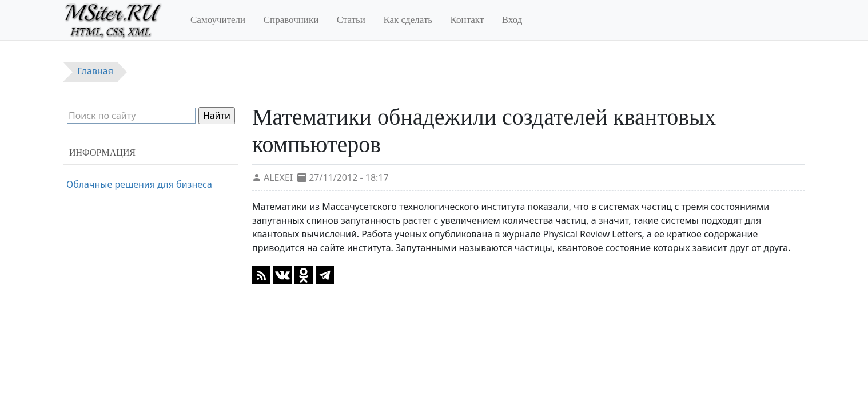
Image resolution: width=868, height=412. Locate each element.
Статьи (351, 20)
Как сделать (408, 20)
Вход (512, 20)
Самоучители (218, 20)
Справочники (291, 20)
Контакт (467, 20)
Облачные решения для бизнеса (139, 184)
